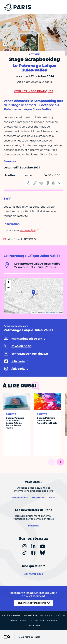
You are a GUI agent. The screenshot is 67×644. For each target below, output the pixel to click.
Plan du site (33, 626)
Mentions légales (11, 615)
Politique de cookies (46, 621)
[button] (33, 293)
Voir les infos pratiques (33, 91)
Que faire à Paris (29, 637)
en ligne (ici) (28, 230)
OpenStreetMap (50, 312)
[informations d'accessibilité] (44, 183)
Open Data (26, 621)
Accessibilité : (44, 615)
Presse (13, 621)
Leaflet (34, 312)
